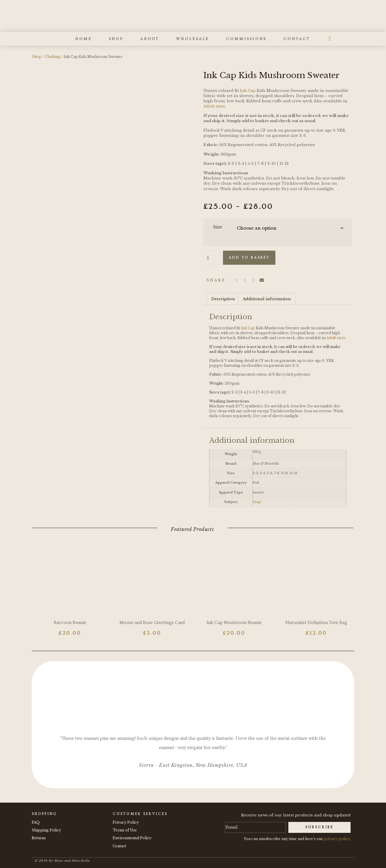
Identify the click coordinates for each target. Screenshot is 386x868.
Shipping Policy (46, 830)
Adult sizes (214, 106)
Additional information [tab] (267, 299)
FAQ (36, 822)
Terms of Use (125, 830)
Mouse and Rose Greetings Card (152, 623)
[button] (237, 280)
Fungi (257, 502)
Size (218, 227)
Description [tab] (223, 299)
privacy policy (337, 839)
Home (84, 39)
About (150, 39)
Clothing (53, 57)
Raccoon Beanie (70, 623)
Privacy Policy (126, 822)
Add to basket (249, 258)
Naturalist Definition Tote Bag (316, 623)
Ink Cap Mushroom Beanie (234, 623)
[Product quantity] (212, 258)
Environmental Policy (132, 838)
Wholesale (193, 39)
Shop (116, 39)
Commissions (246, 39)
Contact (297, 39)
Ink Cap (248, 91)
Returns (39, 838)
